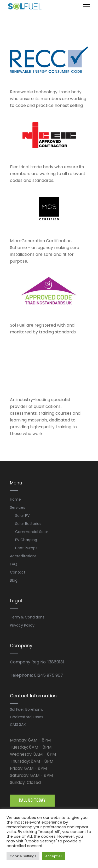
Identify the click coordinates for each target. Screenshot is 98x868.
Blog (14, 580)
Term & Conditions (27, 617)
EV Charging (26, 540)
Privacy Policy (22, 625)
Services (18, 507)
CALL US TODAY (32, 801)
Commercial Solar (32, 532)
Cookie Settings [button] (23, 856)
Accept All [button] (54, 856)
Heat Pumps (26, 548)
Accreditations (23, 556)
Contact (18, 572)
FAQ (14, 564)
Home (15, 499)
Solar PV (22, 516)
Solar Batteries (28, 524)
